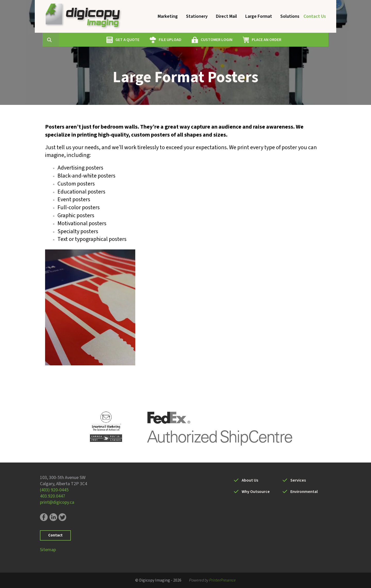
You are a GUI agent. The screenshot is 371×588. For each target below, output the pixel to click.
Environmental (304, 492)
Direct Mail (226, 16)
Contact (55, 535)
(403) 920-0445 (54, 490)
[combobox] (82, 40)
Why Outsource (256, 492)
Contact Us (315, 16)
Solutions (290, 16)
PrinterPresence (222, 580)
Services (298, 480)
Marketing (168, 16)
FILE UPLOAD (195, 40)
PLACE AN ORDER (291, 40)
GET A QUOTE (152, 40)
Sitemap (48, 550)
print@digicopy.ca (57, 502)
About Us (250, 480)
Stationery (197, 16)
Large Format (259, 16)
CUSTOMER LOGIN (241, 40)
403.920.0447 (53, 496)
